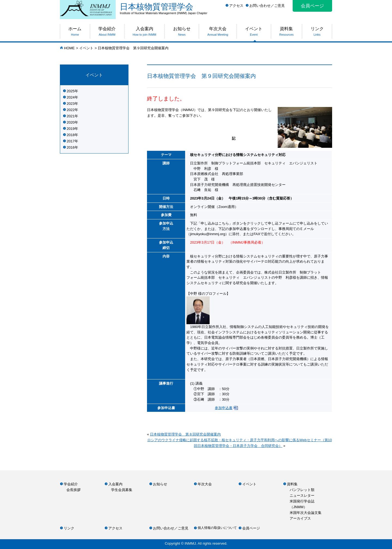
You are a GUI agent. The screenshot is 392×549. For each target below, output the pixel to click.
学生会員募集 (122, 490)
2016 (71, 147)
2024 (71, 97)
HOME (69, 48)
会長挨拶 (73, 490)
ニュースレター (302, 496)
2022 (71, 110)
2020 (71, 122)
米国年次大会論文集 (306, 513)
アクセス (236, 6)
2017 (71, 141)
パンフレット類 (302, 490)
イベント (86, 48)
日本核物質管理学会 (226, 8)
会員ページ (312, 6)
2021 (71, 116)
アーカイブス (300, 518)
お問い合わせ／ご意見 (267, 6)
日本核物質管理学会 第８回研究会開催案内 (185, 434)
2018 (71, 135)
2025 (71, 91)
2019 (71, 129)
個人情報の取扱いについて (217, 528)
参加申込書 (224, 408)
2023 (71, 104)
